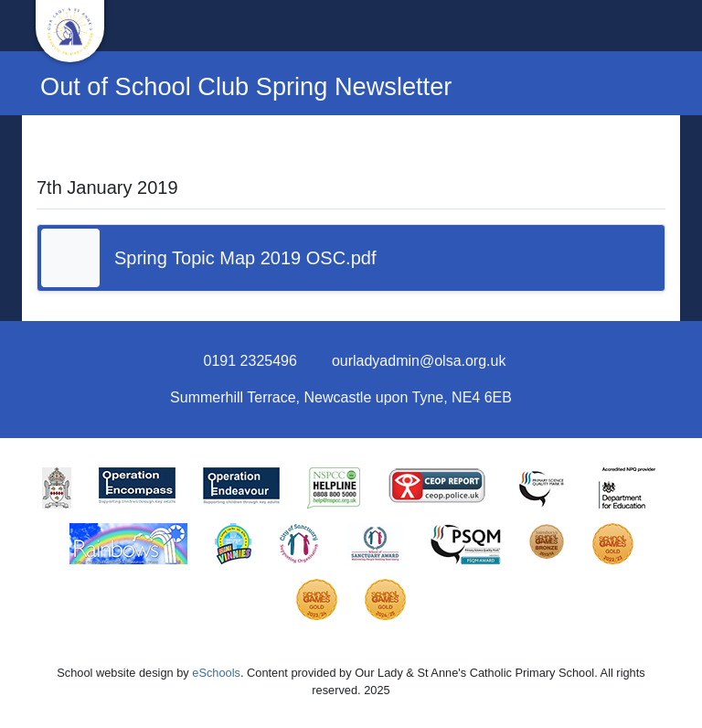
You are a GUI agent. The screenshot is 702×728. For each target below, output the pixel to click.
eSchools (216, 673)
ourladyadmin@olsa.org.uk (419, 361)
